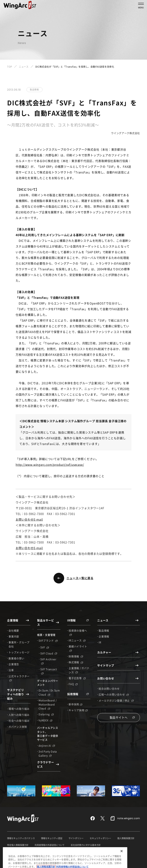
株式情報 (76, 662)
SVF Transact (49, 671)
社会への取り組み (19, 721)
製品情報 (104, 630)
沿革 (11, 670)
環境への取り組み (19, 709)
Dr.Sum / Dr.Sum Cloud (49, 692)
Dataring (46, 714)
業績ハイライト (78, 648)
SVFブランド (48, 640)
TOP (10, 67)
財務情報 (76, 656)
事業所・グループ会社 (19, 644)
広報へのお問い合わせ (114, 694)
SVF (45, 647)
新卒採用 (75, 704)
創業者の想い (16, 658)
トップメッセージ (19, 652)
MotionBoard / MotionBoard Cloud (48, 704)
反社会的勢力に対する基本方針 (86, 845)
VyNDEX (45, 720)
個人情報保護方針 (126, 838)
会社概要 (14, 630)
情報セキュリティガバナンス (21, 838)
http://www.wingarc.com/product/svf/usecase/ (50, 465)
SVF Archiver (48, 661)
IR (100, 642)
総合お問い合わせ (109, 689)
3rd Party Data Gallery (48, 753)
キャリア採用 (78, 710)
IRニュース (77, 640)
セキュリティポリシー (100, 838)
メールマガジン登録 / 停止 (116, 700)
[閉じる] (122, 861)
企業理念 (14, 664)
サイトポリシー (76, 838)
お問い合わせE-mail (29, 519)
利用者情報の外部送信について (50, 845)
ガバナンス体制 (18, 727)
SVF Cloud (49, 653)
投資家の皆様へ (78, 632)
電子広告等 (77, 678)
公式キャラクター (19, 678)
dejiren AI (47, 746)
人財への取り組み (19, 715)
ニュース (24, 67)
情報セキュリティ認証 (52, 838)
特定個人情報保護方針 (18, 845)
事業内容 (14, 636)
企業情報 (104, 636)
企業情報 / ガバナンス (79, 670)
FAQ (73, 684)
